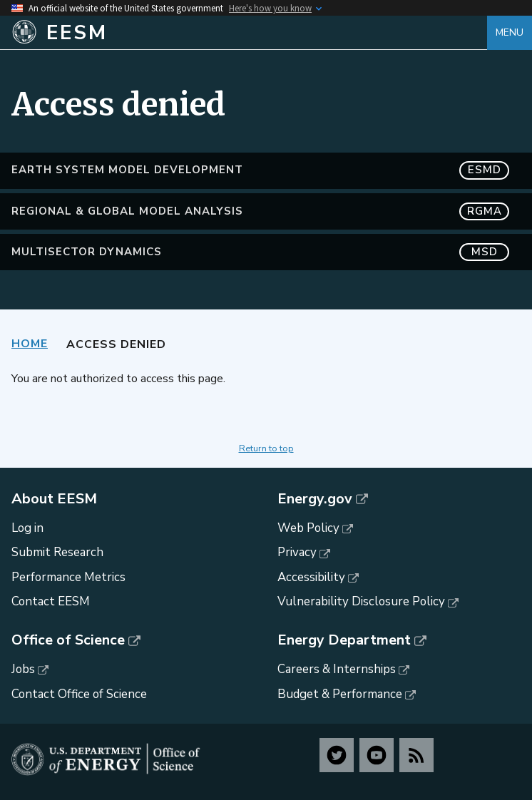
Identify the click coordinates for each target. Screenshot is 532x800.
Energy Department (344, 640)
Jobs (23, 669)
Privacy (297, 552)
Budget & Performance (340, 694)
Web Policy (308, 528)
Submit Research (57, 552)
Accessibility (311, 577)
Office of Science (68, 640)
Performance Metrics (68, 577)
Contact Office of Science (79, 694)
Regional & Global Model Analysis (260, 211)
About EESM (54, 499)
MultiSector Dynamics (260, 252)
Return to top (266, 448)
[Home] (249, 33)
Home (30, 344)
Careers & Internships (337, 669)
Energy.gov (315, 499)
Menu (510, 32)
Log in (27, 528)
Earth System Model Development (260, 170)
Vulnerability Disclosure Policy (361, 601)
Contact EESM (51, 601)
